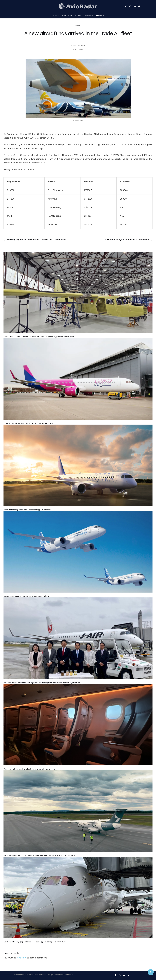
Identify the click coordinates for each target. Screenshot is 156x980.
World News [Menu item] (67, 16)
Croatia (78, 26)
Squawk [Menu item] (78, 16)
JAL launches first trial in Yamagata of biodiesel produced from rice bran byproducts (42, 683)
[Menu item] (100, 16)
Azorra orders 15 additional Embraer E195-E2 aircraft (27, 510)
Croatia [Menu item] (55, 16)
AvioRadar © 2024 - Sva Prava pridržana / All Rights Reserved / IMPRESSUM (44, 975)
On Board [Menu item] (89, 16)
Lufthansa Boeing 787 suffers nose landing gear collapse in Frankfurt (34, 942)
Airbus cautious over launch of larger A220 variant (26, 596)
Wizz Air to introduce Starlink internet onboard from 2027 (29, 423)
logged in (22, 958)
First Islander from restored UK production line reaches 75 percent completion (39, 337)
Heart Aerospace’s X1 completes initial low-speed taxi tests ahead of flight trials (39, 855)
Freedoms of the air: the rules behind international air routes (30, 769)
